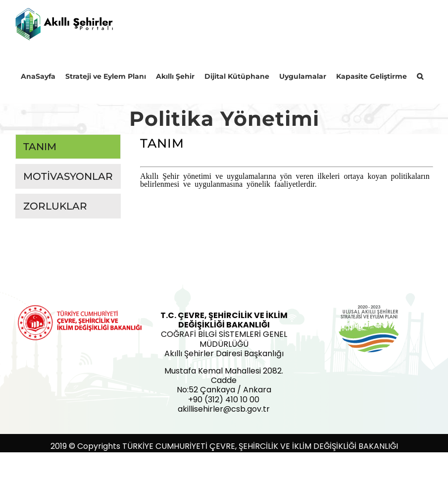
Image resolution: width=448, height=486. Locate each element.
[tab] (68, 147)
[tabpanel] (287, 179)
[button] (420, 76)
